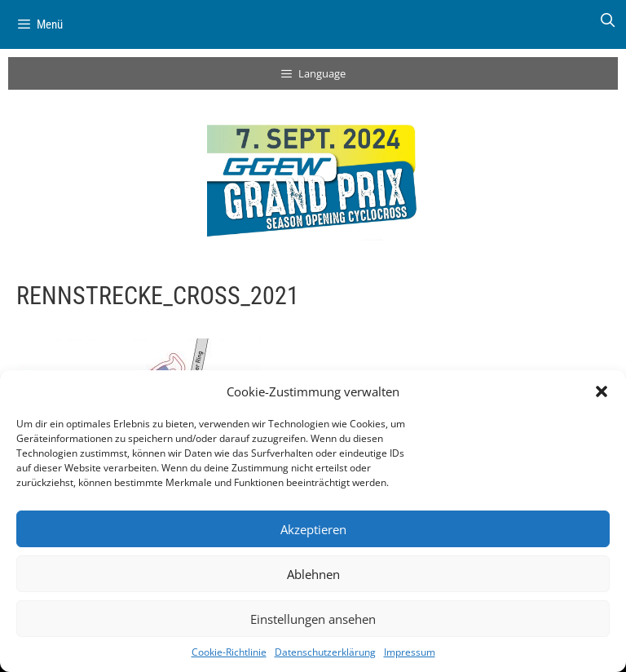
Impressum (410, 652)
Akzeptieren (313, 529)
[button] (602, 391)
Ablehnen (313, 574)
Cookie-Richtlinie (229, 652)
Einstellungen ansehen (313, 619)
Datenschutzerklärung (325, 652)
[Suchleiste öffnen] (607, 20)
